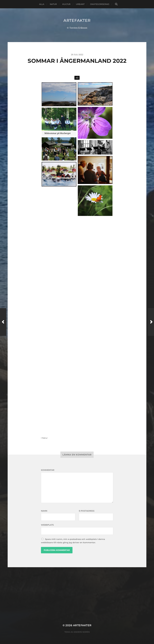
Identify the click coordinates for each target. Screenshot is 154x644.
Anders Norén (82, 632)
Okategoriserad (100, 4)
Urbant (80, 4)
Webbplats (47, 525)
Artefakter (77, 20)
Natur (53, 4)
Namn (44, 511)
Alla (42, 4)
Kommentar (48, 470)
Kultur (66, 4)
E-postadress (87, 511)
